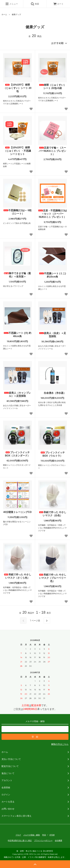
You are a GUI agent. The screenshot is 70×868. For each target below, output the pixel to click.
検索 (35, 4)
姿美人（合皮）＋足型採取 (53, 335)
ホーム (4, 15)
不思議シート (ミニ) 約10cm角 (52, 275)
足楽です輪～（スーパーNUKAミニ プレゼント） (52, 151)
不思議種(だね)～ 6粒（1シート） (17, 212)
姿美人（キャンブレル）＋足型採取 (17, 394)
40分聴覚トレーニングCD (17, 512)
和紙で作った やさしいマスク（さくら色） (17, 576)
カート (58, 4)
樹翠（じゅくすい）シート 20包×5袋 (53, 87)
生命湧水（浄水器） (53, 393)
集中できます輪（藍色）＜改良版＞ (17, 275)
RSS (44, 835)
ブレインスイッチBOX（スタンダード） (17, 454)
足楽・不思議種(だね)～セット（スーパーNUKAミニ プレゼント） (52, 214)
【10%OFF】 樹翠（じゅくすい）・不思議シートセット (17, 151)
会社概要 (59, 841)
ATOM (52, 835)
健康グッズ (16, 15)
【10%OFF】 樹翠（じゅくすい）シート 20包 (17, 88)
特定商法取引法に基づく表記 (20, 841)
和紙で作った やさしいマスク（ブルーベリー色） (53, 578)
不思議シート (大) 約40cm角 (17, 335)
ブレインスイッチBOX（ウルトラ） (53, 454)
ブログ (18, 835)
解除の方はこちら (60, 744)
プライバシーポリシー (43, 841)
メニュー (12, 4)
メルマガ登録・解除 (32, 835)
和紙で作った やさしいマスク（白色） (53, 514)
